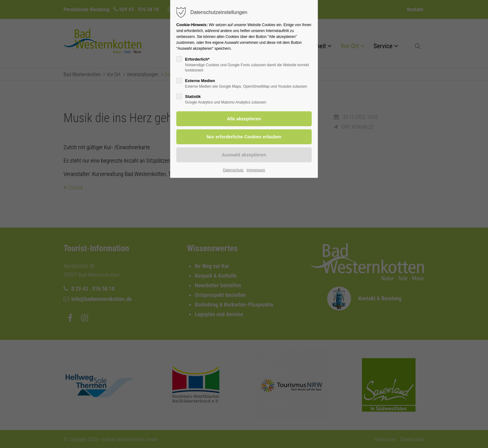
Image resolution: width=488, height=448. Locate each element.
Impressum (256, 170)
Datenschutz (233, 170)
